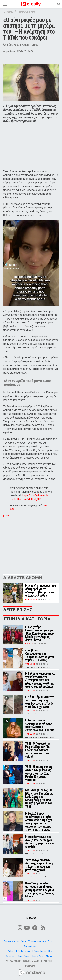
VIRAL (8, 12)
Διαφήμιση (22, 941)
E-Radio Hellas (23, 951)
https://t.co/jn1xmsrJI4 (35, 495)
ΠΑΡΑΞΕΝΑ (26, 12)
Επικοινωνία (9, 941)
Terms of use (30, 946)
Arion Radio (24, 956)
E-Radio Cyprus (39, 951)
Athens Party (38, 956)
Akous (49, 956)
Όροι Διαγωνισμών (37, 941)
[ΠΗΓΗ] (6, 516)
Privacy (51, 941)
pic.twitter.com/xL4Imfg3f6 (26, 499)
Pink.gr (11, 951)
